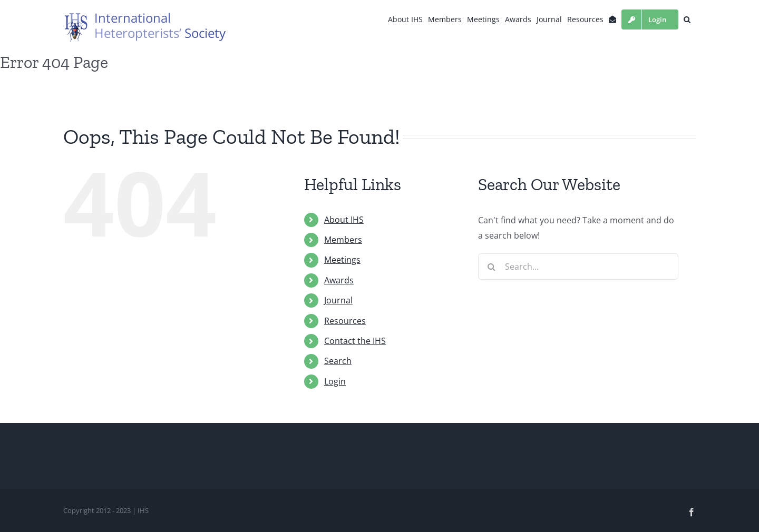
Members (343, 240)
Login (335, 381)
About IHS (344, 220)
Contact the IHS (355, 341)
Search (338, 361)
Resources (345, 321)
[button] (687, 19)
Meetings (342, 260)
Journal (338, 300)
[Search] (491, 267)
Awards (339, 280)
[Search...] (578, 267)
